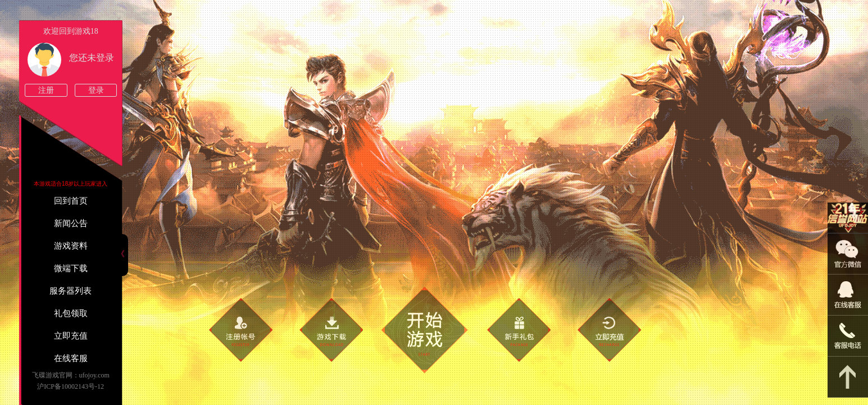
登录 (96, 90)
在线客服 (71, 358)
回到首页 (71, 201)
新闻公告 (71, 223)
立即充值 (71, 336)
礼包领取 (71, 313)
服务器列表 (71, 291)
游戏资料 (71, 246)
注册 (46, 90)
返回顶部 (848, 377)
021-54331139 (848, 336)
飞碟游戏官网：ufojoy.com (71, 375)
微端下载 (71, 268)
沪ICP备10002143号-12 (71, 386)
